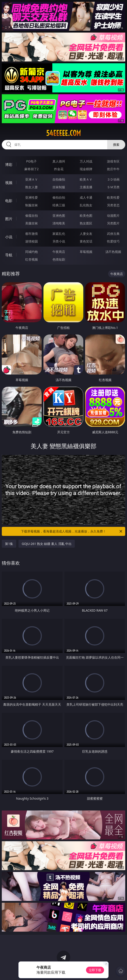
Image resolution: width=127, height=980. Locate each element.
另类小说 (59, 241)
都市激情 (32, 234)
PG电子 (31, 161)
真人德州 (59, 161)
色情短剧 (59, 259)
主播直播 (86, 187)
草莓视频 (86, 252)
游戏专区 (113, 161)
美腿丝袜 (32, 223)
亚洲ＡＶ (32, 179)
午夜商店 (59, 252)
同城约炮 (32, 252)
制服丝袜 (32, 205)
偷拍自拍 (59, 197)
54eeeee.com (63, 133)
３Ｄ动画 (113, 179)
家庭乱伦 (59, 234)
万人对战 (86, 161)
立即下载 (95, 970)
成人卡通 (86, 197)
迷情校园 (32, 241)
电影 (9, 201)
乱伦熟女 (86, 205)
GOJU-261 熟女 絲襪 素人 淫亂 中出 (47, 544)
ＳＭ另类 (113, 187)
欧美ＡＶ (86, 179)
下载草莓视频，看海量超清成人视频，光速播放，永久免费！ (72, 531)
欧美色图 (86, 216)
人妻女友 (86, 234)
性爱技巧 (113, 241)
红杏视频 (32, 259)
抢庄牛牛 (113, 169)
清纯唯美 (59, 223)
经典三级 (59, 205)
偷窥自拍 (32, 216)
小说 (9, 237)
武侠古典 (113, 234)
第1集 (9, 544)
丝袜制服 (59, 187)
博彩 (9, 165)
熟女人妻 (32, 187)
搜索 (116, 145)
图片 (9, 219)
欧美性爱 (113, 197)
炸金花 (59, 169)
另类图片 (113, 223)
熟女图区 (86, 223)
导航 (9, 255)
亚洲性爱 (32, 197)
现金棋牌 (86, 169)
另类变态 (113, 205)
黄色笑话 (86, 241)
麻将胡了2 (32, 169)
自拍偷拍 (59, 179)
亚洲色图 (59, 216)
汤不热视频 (113, 252)
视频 (9, 183)
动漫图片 (113, 216)
